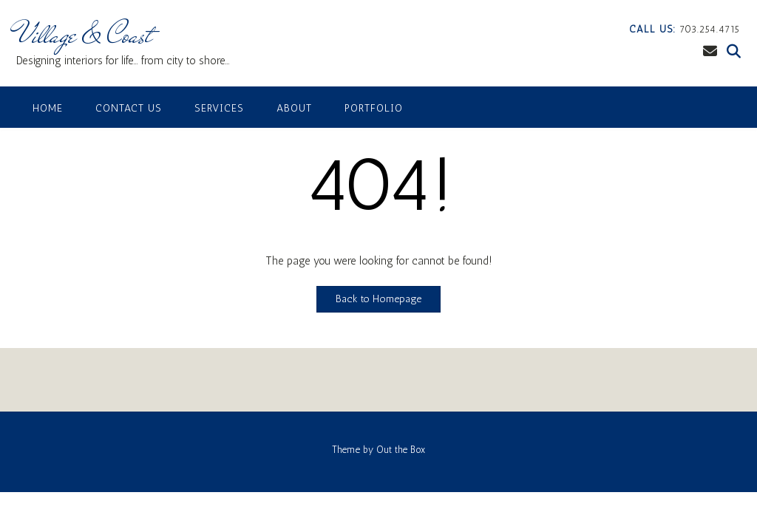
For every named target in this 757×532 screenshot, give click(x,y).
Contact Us (129, 108)
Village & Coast (84, 35)
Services (219, 108)
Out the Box (401, 450)
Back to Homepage (378, 299)
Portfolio (374, 108)
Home (48, 108)
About (294, 108)
